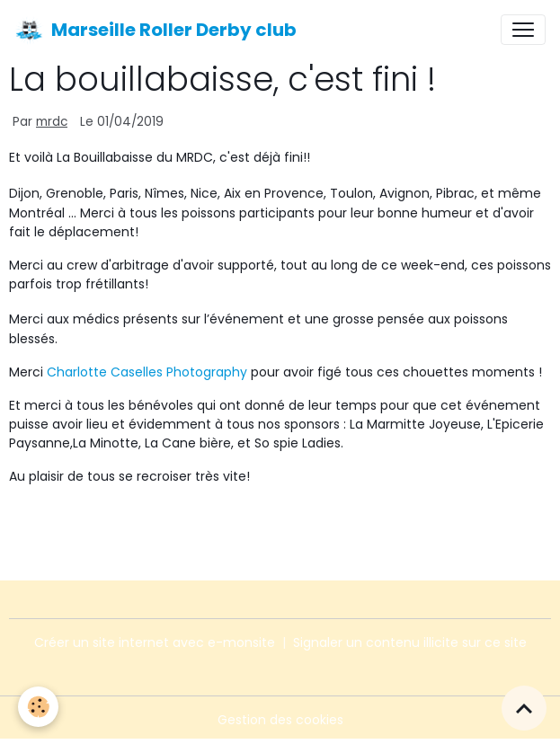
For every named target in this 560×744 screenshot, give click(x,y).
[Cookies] (38, 707)
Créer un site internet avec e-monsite (155, 642)
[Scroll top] (524, 708)
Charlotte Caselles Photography (147, 372)
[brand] (156, 30)
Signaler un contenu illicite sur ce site (410, 642)
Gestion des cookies (280, 720)
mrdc (52, 122)
